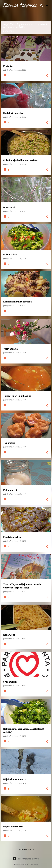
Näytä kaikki (9, 31)
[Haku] (41, 5)
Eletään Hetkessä (19, 6)
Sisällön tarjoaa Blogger (26, 859)
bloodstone (34, 864)
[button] (47, 76)
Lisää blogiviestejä (26, 849)
